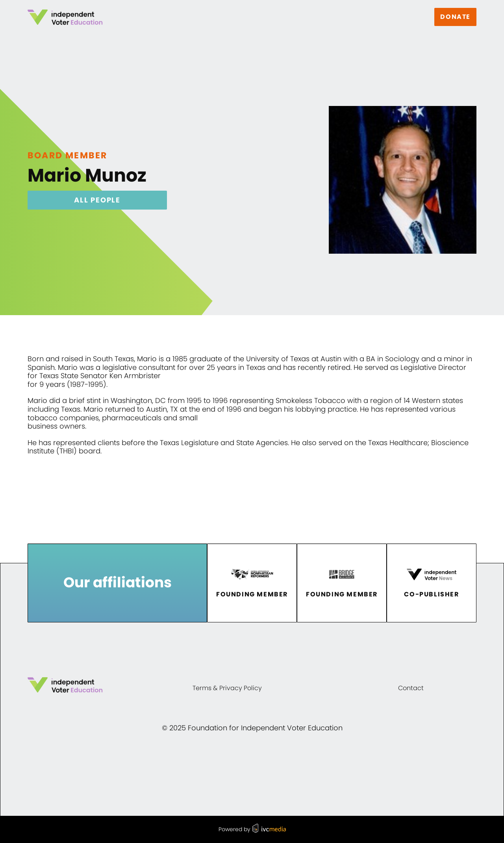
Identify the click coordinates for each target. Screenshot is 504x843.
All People (97, 200)
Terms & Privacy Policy (227, 688)
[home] (65, 17)
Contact (411, 688)
